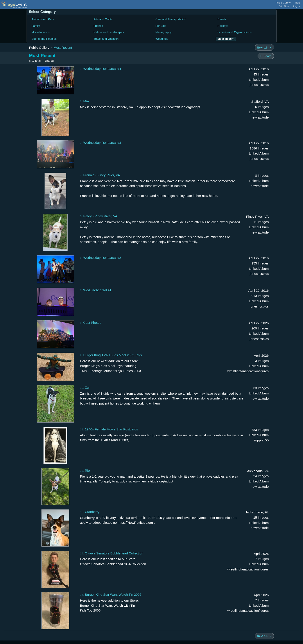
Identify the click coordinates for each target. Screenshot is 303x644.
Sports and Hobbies (44, 39)
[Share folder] (266, 56)
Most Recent (63, 48)
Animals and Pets (43, 19)
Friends (98, 26)
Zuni (88, 388)
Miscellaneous (41, 32)
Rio (87, 470)
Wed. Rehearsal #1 (97, 290)
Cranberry (92, 512)
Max (86, 101)
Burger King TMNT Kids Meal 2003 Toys (113, 355)
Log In (297, 6)
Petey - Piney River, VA (100, 216)
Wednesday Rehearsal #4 (102, 69)
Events (222, 19)
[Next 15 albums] (264, 47)
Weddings (162, 39)
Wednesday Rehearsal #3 (102, 143)
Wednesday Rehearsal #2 (102, 258)
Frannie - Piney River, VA (102, 175)
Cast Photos (92, 323)
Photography (164, 32)
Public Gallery (283, 3)
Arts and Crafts (103, 19)
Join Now (284, 6)
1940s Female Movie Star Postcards (111, 429)
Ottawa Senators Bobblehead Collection (114, 553)
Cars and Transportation (171, 19)
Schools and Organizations (234, 32)
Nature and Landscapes (109, 32)
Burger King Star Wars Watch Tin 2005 (113, 595)
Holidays (223, 26)
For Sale (161, 26)
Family (36, 26)
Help (297, 3)
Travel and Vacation (106, 39)
